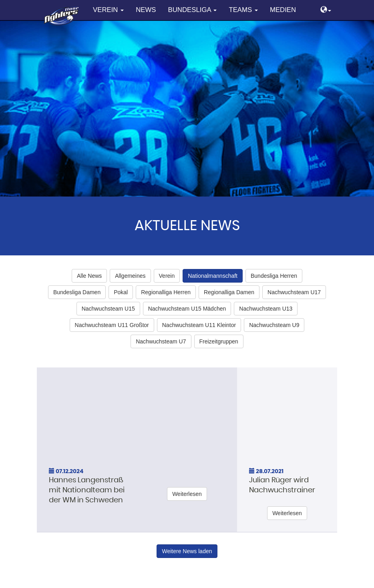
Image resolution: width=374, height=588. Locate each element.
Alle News (89, 276)
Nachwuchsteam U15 (108, 309)
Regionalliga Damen (229, 292)
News (146, 10)
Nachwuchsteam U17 (294, 292)
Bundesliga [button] (193, 10)
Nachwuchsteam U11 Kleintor (199, 325)
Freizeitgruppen (219, 341)
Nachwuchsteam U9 (274, 325)
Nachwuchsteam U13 (266, 309)
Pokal (121, 292)
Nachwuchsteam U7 (161, 341)
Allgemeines (130, 276)
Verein (167, 276)
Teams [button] (243, 10)
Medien (283, 10)
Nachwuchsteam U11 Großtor (112, 325)
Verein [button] (108, 10)
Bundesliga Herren (274, 276)
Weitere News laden (187, 551)
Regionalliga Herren (166, 292)
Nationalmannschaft (213, 276)
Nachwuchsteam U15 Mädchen (187, 309)
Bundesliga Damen (77, 292)
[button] (326, 10)
